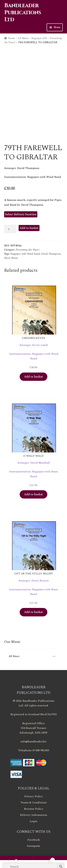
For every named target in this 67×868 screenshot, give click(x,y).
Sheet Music (11, 258)
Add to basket (29, 228)
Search (17, 862)
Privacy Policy (34, 796)
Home (12, 38)
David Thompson (51, 254)
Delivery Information (33, 815)
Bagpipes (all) (39, 38)
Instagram (33, 846)
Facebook (34, 840)
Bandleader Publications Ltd (23, 13)
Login (33, 821)
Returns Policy (34, 809)
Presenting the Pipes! (28, 250)
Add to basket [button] (33, 377)
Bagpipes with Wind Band (25, 254)
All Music (23, 38)
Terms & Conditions (34, 802)
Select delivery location (21, 214)
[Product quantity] (10, 229)
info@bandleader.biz (33, 741)
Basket (44, 859)
